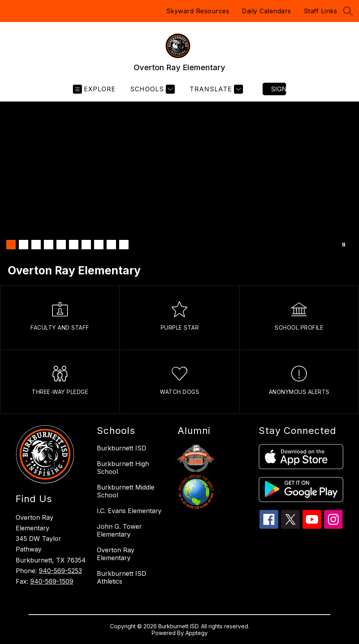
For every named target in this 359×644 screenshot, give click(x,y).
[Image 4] (49, 245)
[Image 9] (111, 245)
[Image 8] (99, 245)
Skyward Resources (198, 11)
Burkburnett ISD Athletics (121, 577)
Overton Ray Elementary (116, 554)
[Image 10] (124, 245)
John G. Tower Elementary (119, 530)
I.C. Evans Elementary (129, 511)
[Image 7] (86, 245)
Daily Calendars (267, 11)
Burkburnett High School (123, 468)
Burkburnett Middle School (126, 491)
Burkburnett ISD (121, 448)
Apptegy (197, 633)
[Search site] (348, 11)
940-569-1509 (52, 581)
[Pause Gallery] (344, 245)
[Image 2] (24, 245)
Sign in (278, 89)
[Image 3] (36, 245)
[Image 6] (74, 245)
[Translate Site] (215, 89)
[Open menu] (94, 89)
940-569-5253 (60, 571)
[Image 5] (61, 245)
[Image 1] (11, 245)
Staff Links (321, 11)
